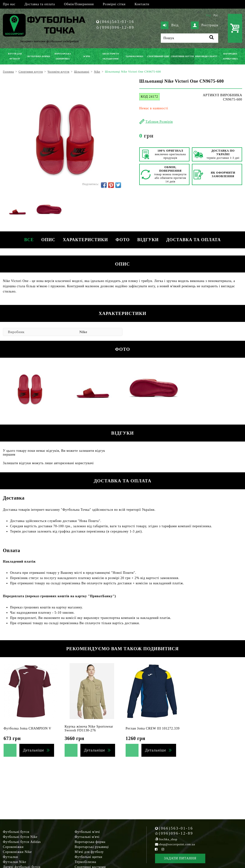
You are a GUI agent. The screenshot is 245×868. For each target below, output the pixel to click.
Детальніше (33, 750)
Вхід (170, 25)
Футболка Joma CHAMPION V (27, 728)
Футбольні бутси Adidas (22, 842)
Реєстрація (205, 25)
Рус (216, 15)
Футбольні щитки (89, 857)
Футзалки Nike (14, 862)
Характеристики (84, 240)
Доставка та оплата (40, 4)
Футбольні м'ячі (87, 832)
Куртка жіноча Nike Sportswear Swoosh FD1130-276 (89, 728)
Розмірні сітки (114, 4)
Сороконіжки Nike (17, 852)
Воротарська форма (90, 842)
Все (24, 240)
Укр (208, 15)
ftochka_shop (168, 839)
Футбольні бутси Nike (20, 837)
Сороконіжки (13, 847)
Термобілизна (85, 862)
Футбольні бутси (16, 832)
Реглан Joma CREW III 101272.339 (153, 728)
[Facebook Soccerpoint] (156, 849)
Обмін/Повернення (79, 4)
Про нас (9, 4)
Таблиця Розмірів (159, 122)
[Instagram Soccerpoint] (163, 849)
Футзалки (10, 857)
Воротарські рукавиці (92, 847)
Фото (124, 240)
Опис (45, 240)
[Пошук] (189, 38)
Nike (83, 332)
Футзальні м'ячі (87, 837)
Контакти (142, 4)
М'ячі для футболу (89, 852)
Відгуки (151, 240)
